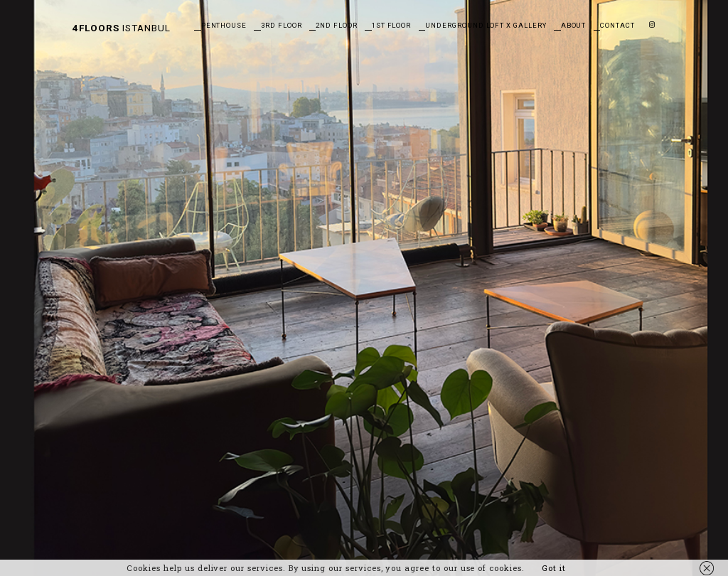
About (574, 25)
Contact (617, 25)
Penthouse (224, 25)
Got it (554, 568)
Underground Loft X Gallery (486, 25)
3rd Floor (282, 25)
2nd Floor (337, 25)
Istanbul (121, 28)
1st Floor (392, 25)
